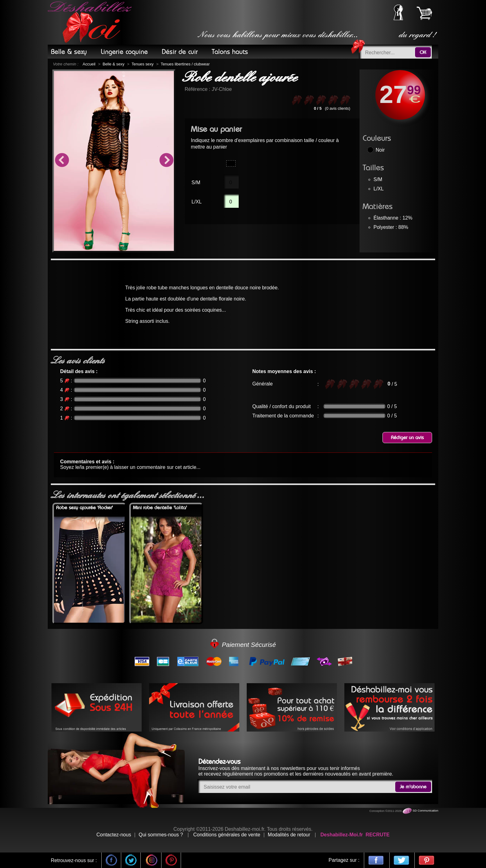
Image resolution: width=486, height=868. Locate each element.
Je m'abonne (413, 787)
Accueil (89, 64)
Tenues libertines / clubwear (185, 64)
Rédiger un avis (407, 438)
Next (166, 161)
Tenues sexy (142, 64)
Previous (62, 161)
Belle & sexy (113, 64)
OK (423, 52)
